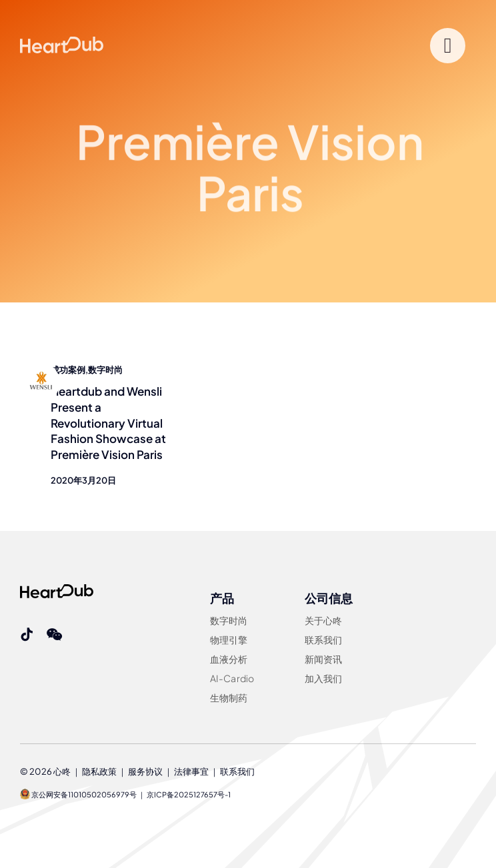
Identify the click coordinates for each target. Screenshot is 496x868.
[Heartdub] (57, 590)
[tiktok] (27, 635)
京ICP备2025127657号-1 (189, 794)
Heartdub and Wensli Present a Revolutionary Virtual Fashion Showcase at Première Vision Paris (108, 423)
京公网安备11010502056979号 (78, 794)
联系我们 (237, 771)
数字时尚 (105, 370)
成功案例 (68, 370)
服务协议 (145, 771)
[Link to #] (448, 46)
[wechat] (54, 635)
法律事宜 (191, 771)
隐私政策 (99, 771)
